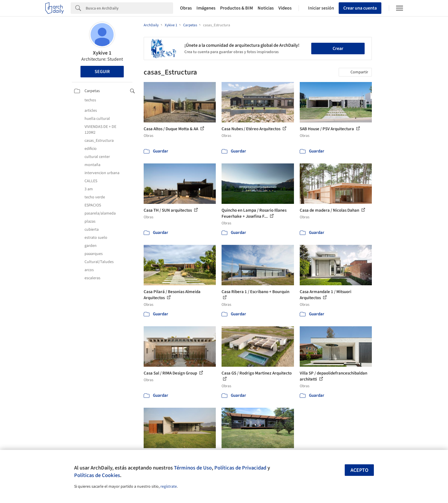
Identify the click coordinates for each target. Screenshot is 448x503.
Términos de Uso (193, 468)
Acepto (359, 470)
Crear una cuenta (360, 8)
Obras (186, 8)
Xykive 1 (102, 53)
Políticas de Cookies (97, 475)
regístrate (169, 487)
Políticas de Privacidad (240, 468)
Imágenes (206, 8)
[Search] (129, 8)
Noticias (266, 8)
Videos (285, 8)
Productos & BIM (237, 8)
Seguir (102, 72)
